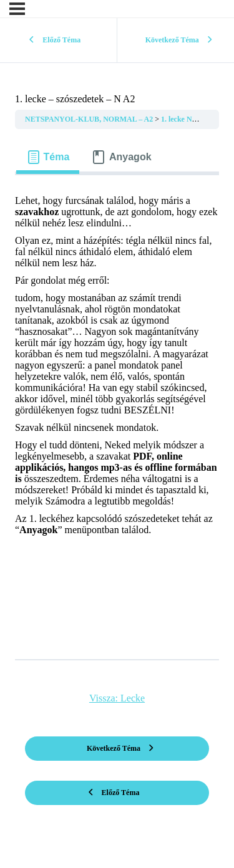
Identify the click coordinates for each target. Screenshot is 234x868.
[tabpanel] (117, 412)
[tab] (48, 157)
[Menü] (17, 9)
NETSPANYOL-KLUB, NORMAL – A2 (90, 119)
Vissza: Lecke (117, 698)
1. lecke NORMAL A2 (197, 119)
